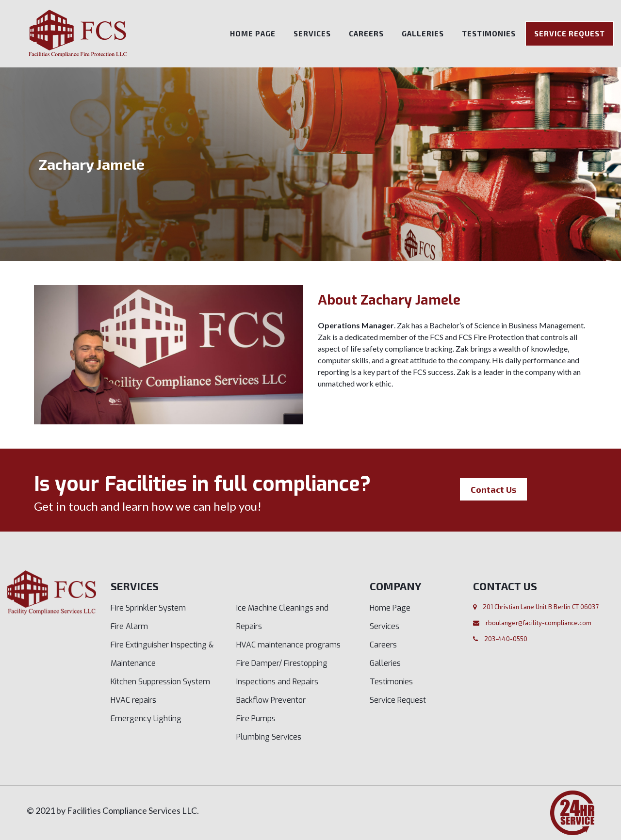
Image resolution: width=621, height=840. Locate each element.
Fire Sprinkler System (148, 608)
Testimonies (489, 33)
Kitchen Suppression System (160, 682)
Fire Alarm (129, 626)
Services (312, 33)
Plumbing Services (269, 737)
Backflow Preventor (271, 700)
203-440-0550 (506, 639)
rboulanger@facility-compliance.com (539, 623)
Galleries (423, 33)
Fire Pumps (256, 719)
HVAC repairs (133, 700)
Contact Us (493, 489)
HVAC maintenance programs (288, 645)
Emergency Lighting (146, 719)
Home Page (253, 33)
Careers (366, 33)
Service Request (570, 33)
